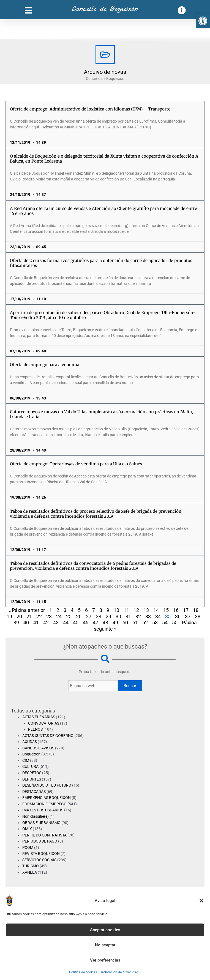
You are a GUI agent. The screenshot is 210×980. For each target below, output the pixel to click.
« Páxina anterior (27, 610)
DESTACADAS (34, 792)
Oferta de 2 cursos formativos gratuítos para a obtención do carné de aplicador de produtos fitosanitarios (101, 263)
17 (186, 610)
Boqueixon (31, 754)
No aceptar (105, 945)
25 (69, 616)
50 (125, 623)
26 (79, 616)
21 (29, 616)
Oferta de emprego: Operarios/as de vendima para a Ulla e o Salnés (76, 464)
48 (105, 623)
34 (158, 616)
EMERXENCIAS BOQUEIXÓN (47, 798)
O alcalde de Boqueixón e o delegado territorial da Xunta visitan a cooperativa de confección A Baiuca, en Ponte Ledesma (104, 159)
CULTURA (30, 766)
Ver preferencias (105, 960)
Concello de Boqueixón (105, 9)
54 (165, 623)
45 (76, 623)
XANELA (30, 872)
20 (19, 616)
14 (156, 610)
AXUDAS (30, 742)
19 (9, 616)
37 (188, 616)
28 (99, 616)
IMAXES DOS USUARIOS (43, 810)
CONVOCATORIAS (44, 723)
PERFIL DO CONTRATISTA (44, 835)
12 (136, 610)
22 (39, 616)
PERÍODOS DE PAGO (40, 841)
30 (118, 616)
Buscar (130, 686)
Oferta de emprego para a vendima (45, 365)
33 (148, 616)
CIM (26, 760)
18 (196, 610)
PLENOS (35, 729)
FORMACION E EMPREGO (44, 804)
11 (126, 610)
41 (36, 623)
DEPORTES (32, 779)
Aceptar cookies (105, 930)
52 (145, 623)
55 (175, 623)
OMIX (27, 829)
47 (96, 623)
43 (56, 623)
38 (198, 616)
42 (46, 623)
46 (86, 623)
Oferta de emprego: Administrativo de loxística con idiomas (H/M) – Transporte (90, 109)
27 (89, 616)
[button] (203, 21)
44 (66, 623)
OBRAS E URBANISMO (41, 823)
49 (115, 623)
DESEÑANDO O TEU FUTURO (47, 785)
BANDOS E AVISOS (38, 748)
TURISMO (31, 866)
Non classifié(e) (36, 816)
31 (128, 616)
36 (178, 616)
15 (166, 610)
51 (135, 623)
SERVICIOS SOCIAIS (39, 860)
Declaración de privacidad (119, 972)
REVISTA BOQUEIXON (41, 854)
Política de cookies (83, 972)
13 (146, 610)
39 (16, 623)
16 (176, 610)
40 (26, 623)
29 (108, 616)
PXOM (28, 847)
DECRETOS (32, 773)
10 (116, 610)
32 (138, 616)
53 (155, 623)
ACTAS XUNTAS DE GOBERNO (48, 736)
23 (49, 616)
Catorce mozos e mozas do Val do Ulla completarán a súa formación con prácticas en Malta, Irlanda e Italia (101, 414)
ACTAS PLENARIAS (39, 717)
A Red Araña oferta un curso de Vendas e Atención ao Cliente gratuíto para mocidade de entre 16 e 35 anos (103, 211)
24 (59, 616)
